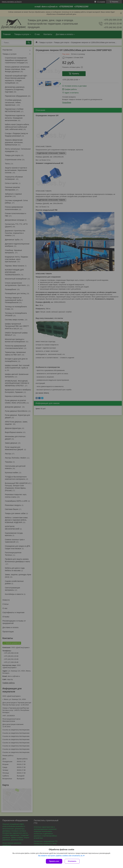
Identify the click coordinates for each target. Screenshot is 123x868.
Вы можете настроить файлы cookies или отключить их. (61, 856)
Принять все (54, 861)
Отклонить (72, 861)
